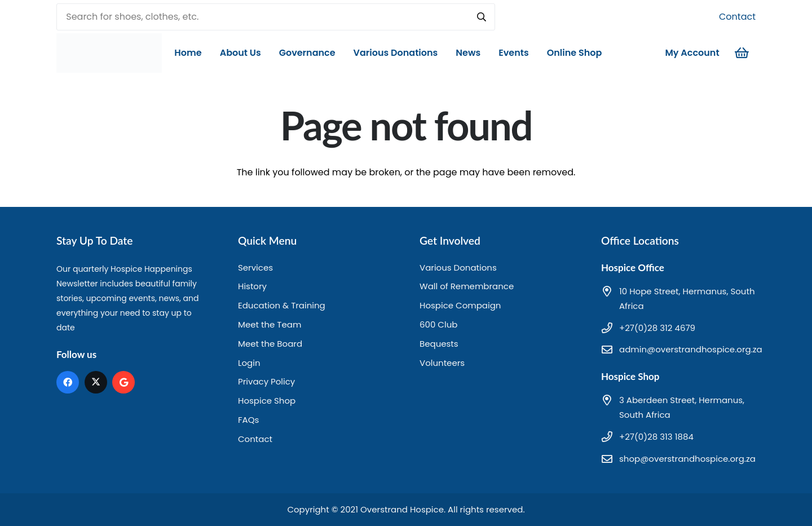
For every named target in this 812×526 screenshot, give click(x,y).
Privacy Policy (266, 381)
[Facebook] (68, 382)
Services (255, 268)
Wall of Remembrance (467, 286)
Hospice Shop (267, 401)
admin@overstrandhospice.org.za (691, 349)
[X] (96, 382)
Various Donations (458, 268)
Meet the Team (270, 324)
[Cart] (742, 53)
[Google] (123, 382)
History (252, 286)
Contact (737, 17)
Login (249, 363)
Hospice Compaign (460, 305)
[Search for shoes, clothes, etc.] (276, 17)
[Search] (482, 17)
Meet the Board (270, 344)
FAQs (248, 420)
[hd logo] (110, 53)
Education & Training (282, 305)
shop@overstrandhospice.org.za (687, 459)
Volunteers (442, 363)
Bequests (439, 344)
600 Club (438, 324)
